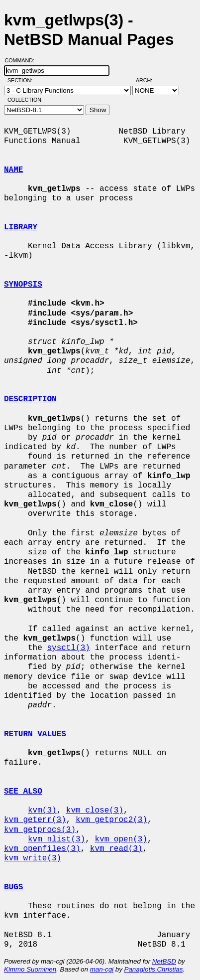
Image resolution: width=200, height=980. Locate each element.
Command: (23, 60)
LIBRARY (21, 227)
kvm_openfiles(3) (42, 849)
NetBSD (164, 961)
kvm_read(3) (116, 849)
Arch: (149, 80)
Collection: (25, 100)
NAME (13, 170)
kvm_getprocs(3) (40, 830)
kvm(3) (42, 811)
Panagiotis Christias (154, 969)
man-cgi (102, 969)
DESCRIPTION (30, 399)
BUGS (13, 887)
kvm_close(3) (95, 811)
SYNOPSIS (23, 285)
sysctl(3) (68, 648)
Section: (22, 80)
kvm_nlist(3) (56, 839)
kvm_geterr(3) (35, 820)
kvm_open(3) (121, 839)
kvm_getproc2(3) (111, 820)
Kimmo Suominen (30, 969)
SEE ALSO (23, 792)
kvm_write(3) (33, 858)
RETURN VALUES (35, 734)
